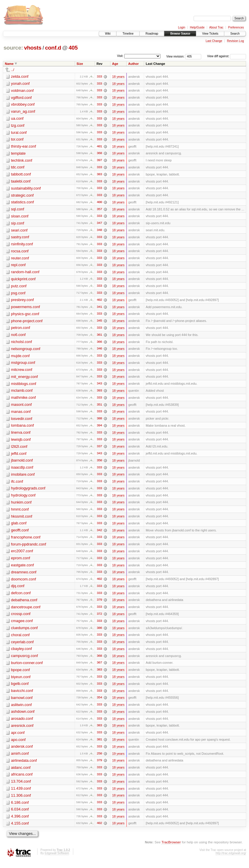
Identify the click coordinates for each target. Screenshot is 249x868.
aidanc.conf (21, 774)
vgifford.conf (22, 98)
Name (9, 64)
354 (99, 703)
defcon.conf (21, 598)
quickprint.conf (23, 281)
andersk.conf (22, 753)
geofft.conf (20, 534)
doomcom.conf (24, 584)
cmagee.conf (22, 626)
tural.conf (19, 133)
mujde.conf (21, 358)
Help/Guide (197, 27)
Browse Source (180, 34)
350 (99, 464)
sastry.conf (20, 238)
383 (99, 175)
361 (99, 337)
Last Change (214, 41)
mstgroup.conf (23, 365)
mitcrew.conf (22, 372)
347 (99, 224)
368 (99, 154)
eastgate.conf (23, 569)
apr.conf (18, 738)
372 (99, 619)
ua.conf (17, 119)
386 (99, 633)
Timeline (128, 34)
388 (99, 422)
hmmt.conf (20, 513)
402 (99, 302)
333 (99, 77)
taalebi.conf (21, 182)
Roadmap (152, 34)
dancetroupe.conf (26, 612)
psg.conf (18, 295)
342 (99, 534)
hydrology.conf (23, 499)
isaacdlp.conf (22, 471)
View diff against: (227, 56)
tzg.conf (18, 126)
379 (99, 605)
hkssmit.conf (22, 520)
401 (99, 147)
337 (99, 450)
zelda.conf (20, 76)
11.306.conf (21, 802)
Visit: (120, 56)
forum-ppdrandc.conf (29, 548)
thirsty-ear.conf (24, 147)
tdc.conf (18, 168)
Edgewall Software (57, 860)
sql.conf (18, 210)
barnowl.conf (22, 703)
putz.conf (19, 288)
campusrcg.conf (25, 661)
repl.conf (18, 267)
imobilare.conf (23, 478)
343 (99, 386)
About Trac (216, 27)
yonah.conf (21, 83)
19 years (118, 760)
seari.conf (19, 231)
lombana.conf (23, 429)
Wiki (108, 34)
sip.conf (18, 224)
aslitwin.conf (22, 710)
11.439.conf (21, 795)
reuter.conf (20, 260)
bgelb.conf (20, 689)
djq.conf (18, 591)
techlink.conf (22, 161)
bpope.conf (21, 675)
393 (99, 394)
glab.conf (19, 527)
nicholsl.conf (22, 344)
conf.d (53, 48)
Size (80, 64)
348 (99, 232)
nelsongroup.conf (26, 351)
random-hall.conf (25, 274)
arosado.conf (22, 724)
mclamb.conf (22, 393)
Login (182, 27)
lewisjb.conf (21, 443)
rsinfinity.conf (22, 245)
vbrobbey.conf (23, 105)
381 (99, 746)
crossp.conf (21, 619)
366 (99, 344)
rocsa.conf (20, 253)
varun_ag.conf (23, 112)
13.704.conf (21, 788)
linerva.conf (21, 436)
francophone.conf (26, 541)
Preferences (236, 27)
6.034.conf (20, 816)
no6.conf (18, 337)
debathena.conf (24, 605)
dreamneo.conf (24, 576)
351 (99, 408)
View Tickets (210, 34)
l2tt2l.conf (19, 450)
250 (99, 760)
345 (99, 323)
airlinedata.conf (24, 767)
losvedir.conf (22, 422)
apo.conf (18, 745)
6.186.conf (20, 809)
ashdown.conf (23, 717)
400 (99, 203)
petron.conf (21, 330)
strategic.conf (22, 196)
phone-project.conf (27, 323)
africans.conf (22, 781)
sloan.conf (20, 217)
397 (99, 161)
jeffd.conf (19, 457)
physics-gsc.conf (25, 316)
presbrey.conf (23, 302)
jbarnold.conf (22, 464)
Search (235, 34)
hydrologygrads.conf (28, 492)
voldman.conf (22, 91)
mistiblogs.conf (24, 386)
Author (134, 64)
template (18, 154)
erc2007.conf (22, 555)
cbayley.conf (22, 654)
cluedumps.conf (24, 633)
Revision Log (236, 41)
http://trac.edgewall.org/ (231, 860)
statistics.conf (23, 203)
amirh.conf (20, 760)
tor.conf (17, 140)
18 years (118, 77)
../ (13, 70)
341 (99, 309)
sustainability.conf (26, 189)
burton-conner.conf (27, 668)
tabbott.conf (21, 175)
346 (99, 351)
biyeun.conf (21, 682)
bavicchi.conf (22, 696)
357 (99, 210)
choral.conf (21, 640)
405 (73, 48)
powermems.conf (26, 309)
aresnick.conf (22, 731)
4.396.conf (20, 823)
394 (99, 429)
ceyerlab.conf (22, 647)
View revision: (175, 56)
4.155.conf (20, 830)
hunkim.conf (21, 506)
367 (99, 668)
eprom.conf (21, 562)
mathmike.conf (24, 400)
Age (115, 64)
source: (13, 48)
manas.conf (21, 414)
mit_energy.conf (25, 379)
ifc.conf (17, 485)
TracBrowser (171, 849)
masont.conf (22, 407)
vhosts (33, 48)
